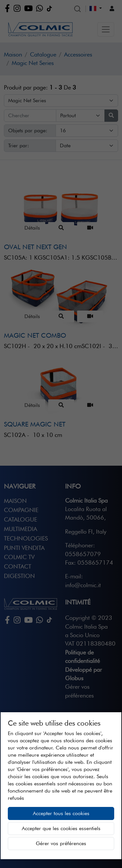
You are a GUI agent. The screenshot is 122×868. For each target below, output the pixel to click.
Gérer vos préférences (61, 843)
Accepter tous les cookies (61, 813)
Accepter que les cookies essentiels (61, 828)
